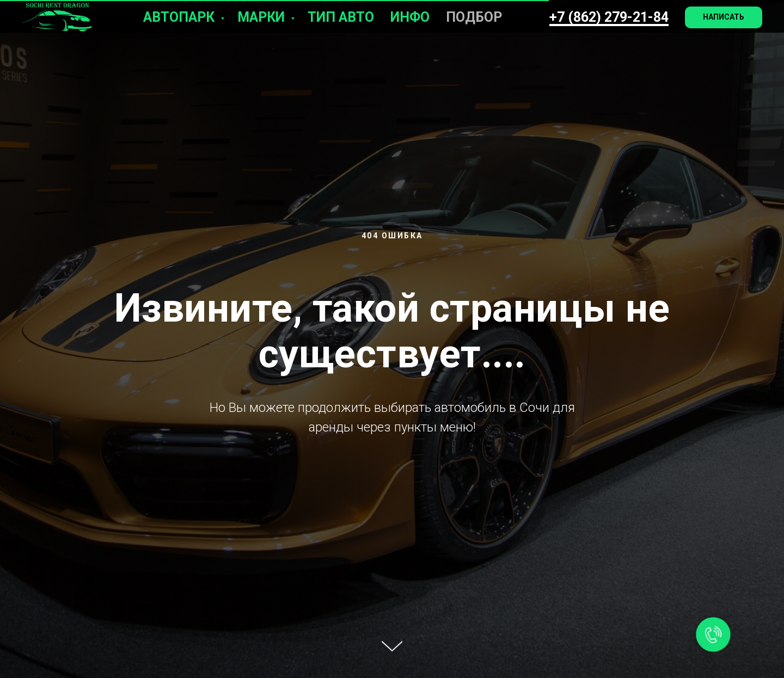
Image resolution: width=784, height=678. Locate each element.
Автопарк (180, 17)
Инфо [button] (410, 17)
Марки (263, 17)
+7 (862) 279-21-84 (609, 17)
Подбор (474, 17)
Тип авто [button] (341, 17)
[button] (724, 17)
